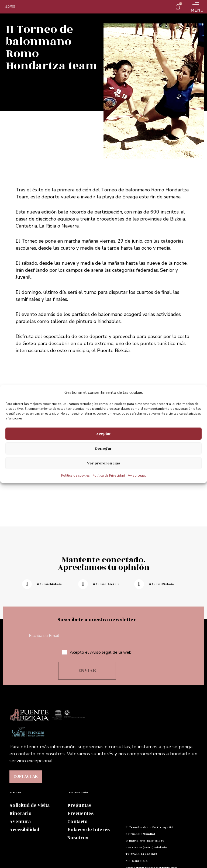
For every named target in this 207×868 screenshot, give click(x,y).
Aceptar (103, 434)
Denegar (103, 448)
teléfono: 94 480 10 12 (141, 854)
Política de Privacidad (109, 476)
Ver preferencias (103, 463)
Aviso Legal (137, 476)
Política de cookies (75, 476)
